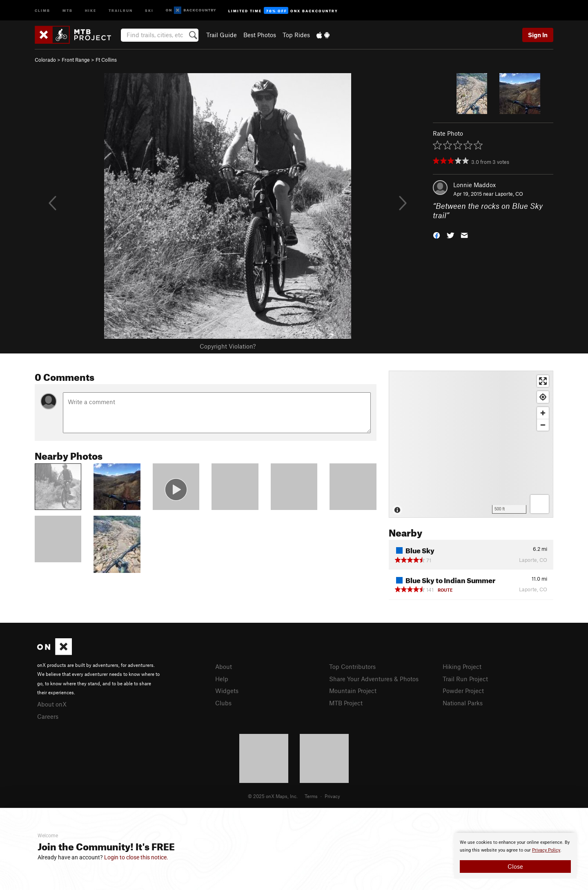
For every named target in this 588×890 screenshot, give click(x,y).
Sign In (538, 35)
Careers (48, 716)
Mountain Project (353, 691)
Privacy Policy (546, 850)
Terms (311, 796)
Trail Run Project (465, 679)
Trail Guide (222, 35)
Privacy (332, 796)
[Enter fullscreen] (543, 381)
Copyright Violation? (228, 346)
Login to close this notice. (136, 857)
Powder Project (463, 691)
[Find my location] (543, 397)
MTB (68, 10)
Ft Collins (106, 60)
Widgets (227, 691)
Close (515, 866)
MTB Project (346, 703)
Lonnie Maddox (474, 185)
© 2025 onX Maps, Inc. (273, 796)
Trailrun (121, 10)
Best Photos (260, 35)
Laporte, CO (509, 194)
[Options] (540, 504)
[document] (515, 856)
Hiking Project (462, 666)
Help (222, 679)
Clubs (223, 703)
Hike (91, 10)
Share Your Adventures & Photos (374, 679)
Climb (42, 10)
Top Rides (296, 35)
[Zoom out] (543, 425)
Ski (149, 10)
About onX (52, 704)
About (224, 666)
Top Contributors (352, 666)
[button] (437, 234)
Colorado (45, 60)
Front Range (76, 60)
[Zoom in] (543, 413)
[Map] (471, 444)
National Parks (463, 703)
